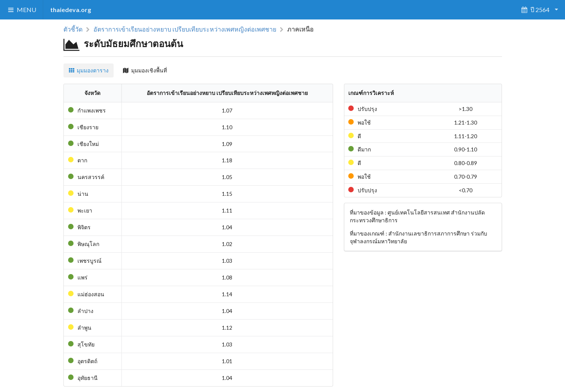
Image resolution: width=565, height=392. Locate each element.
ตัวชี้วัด (73, 29)
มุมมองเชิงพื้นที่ (145, 70)
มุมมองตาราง (89, 70)
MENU (22, 10)
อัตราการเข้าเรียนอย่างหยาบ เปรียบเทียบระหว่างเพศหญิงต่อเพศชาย (185, 29)
